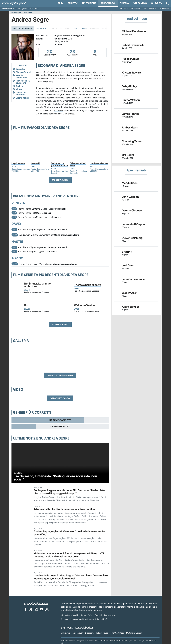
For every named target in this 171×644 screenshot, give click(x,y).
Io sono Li (58, 110)
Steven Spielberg (132, 238)
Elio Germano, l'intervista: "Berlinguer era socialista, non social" (55, 478)
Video (84, 28)
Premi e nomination (21, 76)
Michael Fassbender (134, 31)
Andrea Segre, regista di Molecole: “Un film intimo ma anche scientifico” (69, 533)
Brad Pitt (127, 252)
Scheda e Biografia (23, 28)
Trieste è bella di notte (78, 164)
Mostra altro (60, 180)
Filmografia (41, 28)
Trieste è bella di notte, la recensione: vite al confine (64, 509)
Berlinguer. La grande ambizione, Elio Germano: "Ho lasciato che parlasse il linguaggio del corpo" (69, 492)
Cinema (124, 3)
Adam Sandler (130, 307)
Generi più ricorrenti (21, 94)
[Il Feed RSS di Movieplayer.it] (47, 609)
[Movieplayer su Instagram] (36, 609)
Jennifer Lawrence (133, 279)
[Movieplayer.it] (14, 3)
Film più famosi (23, 72)
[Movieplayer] (36, 604)
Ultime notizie (23, 98)
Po (26, 305)
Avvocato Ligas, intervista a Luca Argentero (29, 9)
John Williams (131, 197)
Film (61, 3)
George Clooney (132, 210)
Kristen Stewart (131, 73)
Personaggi (28, 13)
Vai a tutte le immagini (60, 375)
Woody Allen (130, 293)
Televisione (89, 3)
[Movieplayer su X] (31, 609)
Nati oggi (124, 9)
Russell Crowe (131, 59)
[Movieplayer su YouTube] (42, 609)
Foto (76, 28)
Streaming (140, 3)
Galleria (20, 86)
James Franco (131, 114)
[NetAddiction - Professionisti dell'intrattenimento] (84, 628)
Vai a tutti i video (60, 398)
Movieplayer (16, 13)
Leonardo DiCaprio (133, 224)
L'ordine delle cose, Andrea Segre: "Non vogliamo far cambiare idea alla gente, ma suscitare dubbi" (71, 577)
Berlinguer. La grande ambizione (60, 164)
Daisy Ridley (129, 86)
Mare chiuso (68, 114)
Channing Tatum (132, 141)
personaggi (108, 3)
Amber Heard (130, 128)
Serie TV (73, 3)
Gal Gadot (128, 155)
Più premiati (136, 9)
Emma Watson (131, 100)
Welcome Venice (84, 305)
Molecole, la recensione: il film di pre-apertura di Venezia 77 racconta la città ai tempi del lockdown (69, 555)
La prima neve (18, 163)
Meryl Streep (130, 183)
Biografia (20, 69)
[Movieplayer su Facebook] (26, 609)
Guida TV (157, 3)
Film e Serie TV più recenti (23, 82)
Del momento (150, 9)
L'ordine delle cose (99, 163)
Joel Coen (128, 265)
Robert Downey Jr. (133, 45)
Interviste (164, 9)
